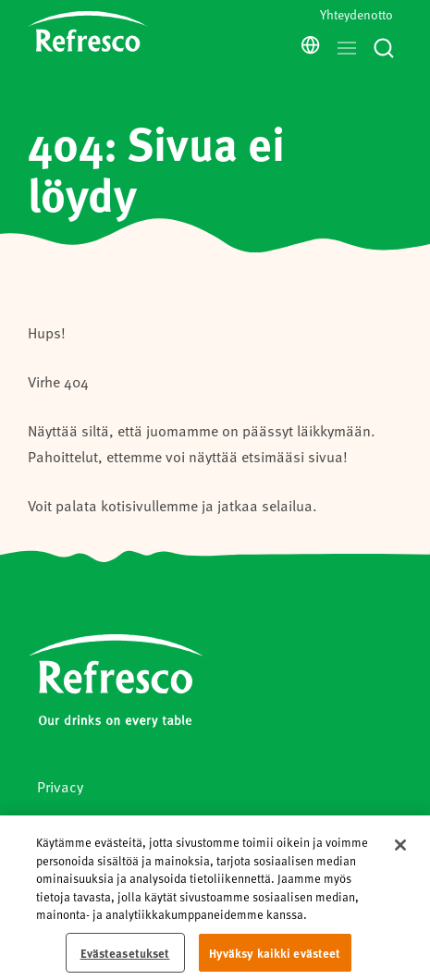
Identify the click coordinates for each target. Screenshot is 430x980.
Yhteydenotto (356, 14)
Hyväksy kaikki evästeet (275, 957)
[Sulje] (400, 851)
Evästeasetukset (125, 957)
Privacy (60, 786)
